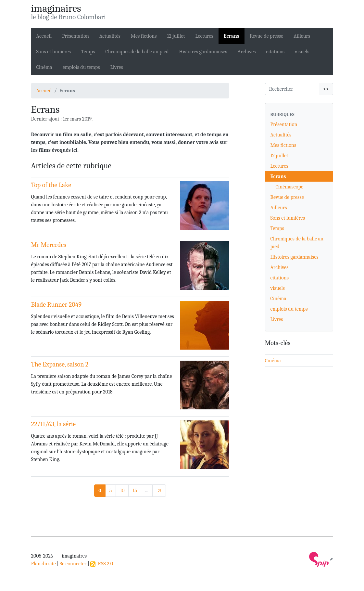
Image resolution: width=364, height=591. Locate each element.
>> (326, 89)
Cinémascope (289, 187)
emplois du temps (81, 67)
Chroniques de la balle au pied (137, 52)
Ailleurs (302, 36)
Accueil (44, 36)
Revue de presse (266, 36)
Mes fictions (144, 36)
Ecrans (232, 36)
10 (122, 491)
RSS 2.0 (102, 564)
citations (275, 52)
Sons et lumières (54, 52)
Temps (88, 52)
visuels (302, 52)
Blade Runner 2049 (56, 305)
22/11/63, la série (54, 424)
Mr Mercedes (49, 245)
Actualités (110, 36)
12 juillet (176, 36)
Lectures (204, 36)
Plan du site (44, 564)
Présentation (75, 36)
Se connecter (73, 564)
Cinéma (44, 67)
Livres (117, 67)
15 (135, 491)
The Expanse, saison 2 (60, 364)
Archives (247, 52)
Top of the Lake (51, 185)
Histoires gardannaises (203, 52)
